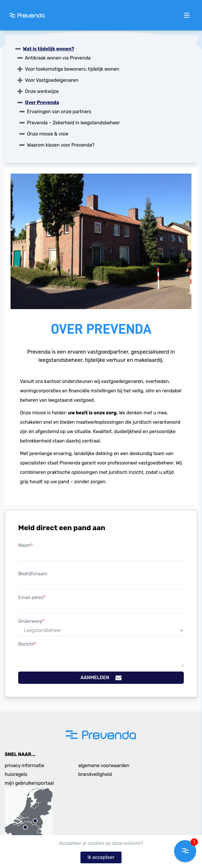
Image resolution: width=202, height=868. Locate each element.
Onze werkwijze (42, 91)
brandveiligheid (95, 774)
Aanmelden (101, 678)
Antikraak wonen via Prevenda (58, 58)
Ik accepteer (101, 857)
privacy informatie (25, 766)
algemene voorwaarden (104, 766)
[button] (185, 851)
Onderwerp (31, 621)
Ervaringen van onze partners (59, 112)
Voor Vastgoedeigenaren (52, 80)
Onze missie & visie (48, 134)
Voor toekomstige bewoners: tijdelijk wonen (72, 69)
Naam (26, 545)
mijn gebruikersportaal (29, 783)
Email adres (32, 597)
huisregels (16, 774)
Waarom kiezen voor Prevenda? (61, 145)
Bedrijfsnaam (33, 574)
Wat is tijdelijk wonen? (49, 49)
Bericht (27, 644)
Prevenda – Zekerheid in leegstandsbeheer (73, 123)
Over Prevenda (42, 102)
